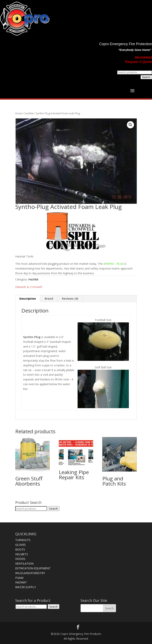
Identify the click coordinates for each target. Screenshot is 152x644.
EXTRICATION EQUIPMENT (33, 568)
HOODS (20, 559)
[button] (130, 125)
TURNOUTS (23, 540)
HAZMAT (21, 582)
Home (19, 113)
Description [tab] (28, 299)
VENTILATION (24, 563)
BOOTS (20, 549)
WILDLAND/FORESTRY (30, 573)
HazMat (29, 113)
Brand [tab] (49, 299)
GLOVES (20, 545)
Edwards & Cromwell (29, 287)
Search (146, 77)
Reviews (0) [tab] (70, 299)
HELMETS (22, 554)
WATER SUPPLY (26, 587)
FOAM (19, 578)
